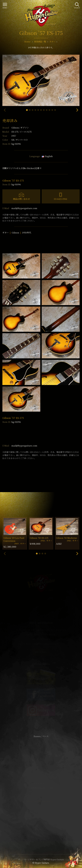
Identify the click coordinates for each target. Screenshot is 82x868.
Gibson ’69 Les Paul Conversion (14, 539)
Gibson (20, 128)
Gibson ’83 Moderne (67, 538)
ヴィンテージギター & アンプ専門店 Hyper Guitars (41, 859)
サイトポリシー (41, 784)
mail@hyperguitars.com (24, 208)
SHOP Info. (41, 652)
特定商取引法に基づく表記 (41, 788)
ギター (6, 233)
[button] (27, 110)
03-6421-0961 (61, 199)
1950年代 (27, 233)
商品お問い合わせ (21, 199)
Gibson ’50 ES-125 (39, 538)
